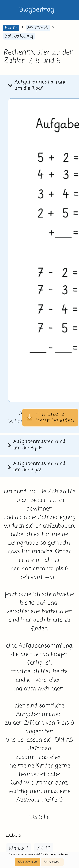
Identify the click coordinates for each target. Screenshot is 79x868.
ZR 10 (44, 849)
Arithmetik (38, 28)
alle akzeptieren (27, 862)
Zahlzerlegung (19, 36)
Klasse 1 (19, 849)
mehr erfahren (60, 855)
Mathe (11, 28)
